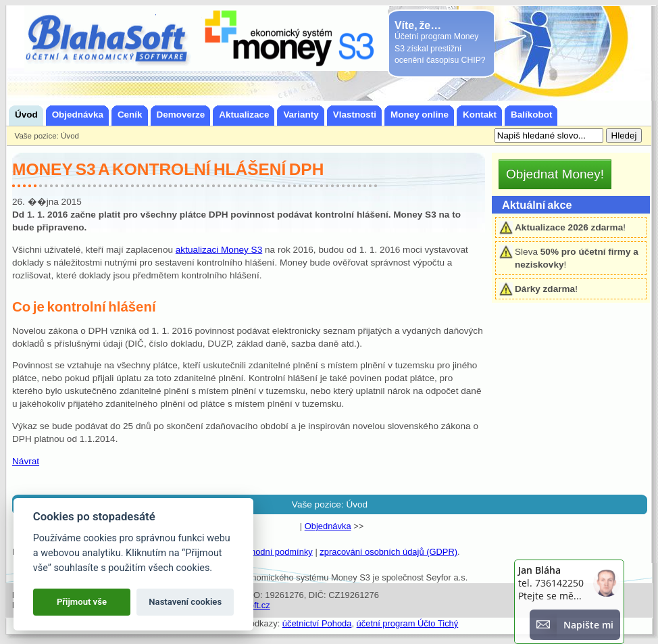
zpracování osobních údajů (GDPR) (388, 552)
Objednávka (328, 526)
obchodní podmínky (275, 552)
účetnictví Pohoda (317, 623)
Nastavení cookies (185, 602)
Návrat (26, 461)
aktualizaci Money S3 (219, 250)
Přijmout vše (82, 602)
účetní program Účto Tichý (408, 623)
